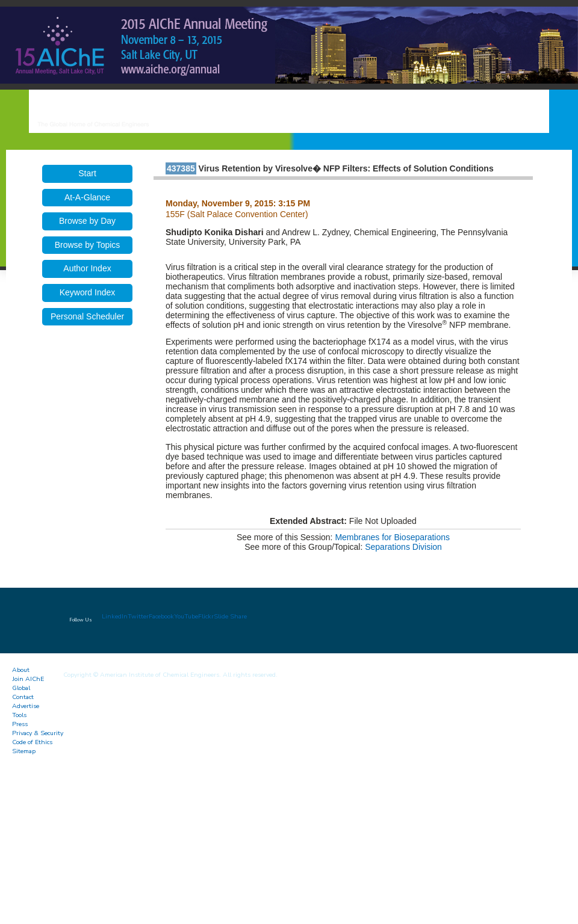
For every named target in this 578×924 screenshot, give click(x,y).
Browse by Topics (88, 245)
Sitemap (24, 751)
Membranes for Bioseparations (392, 537)
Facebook (161, 616)
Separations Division (403, 547)
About (21, 670)
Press (20, 724)
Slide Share (230, 616)
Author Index (87, 268)
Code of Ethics (32, 742)
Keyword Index (88, 292)
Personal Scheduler (87, 316)
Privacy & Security (38, 733)
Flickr (206, 616)
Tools (19, 715)
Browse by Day (87, 221)
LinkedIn (115, 616)
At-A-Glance (87, 197)
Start (87, 173)
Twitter (138, 616)
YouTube (186, 616)
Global (21, 688)
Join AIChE (28, 679)
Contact (23, 697)
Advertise (26, 706)
